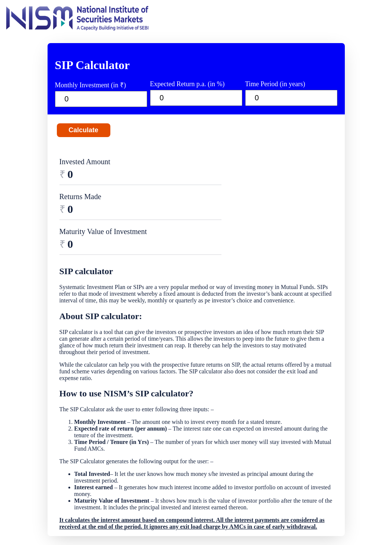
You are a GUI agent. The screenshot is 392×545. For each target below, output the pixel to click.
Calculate (84, 130)
